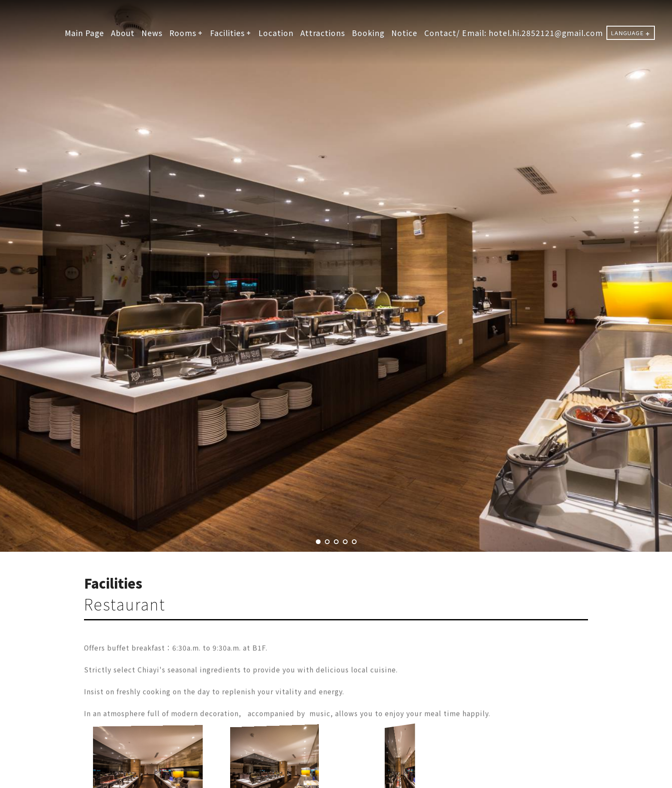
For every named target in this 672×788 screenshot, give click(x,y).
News (152, 33)
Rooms (183, 33)
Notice (404, 33)
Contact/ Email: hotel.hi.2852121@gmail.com (514, 33)
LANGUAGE (627, 33)
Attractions (323, 33)
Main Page (84, 33)
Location (276, 33)
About (123, 33)
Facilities (227, 33)
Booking (368, 33)
